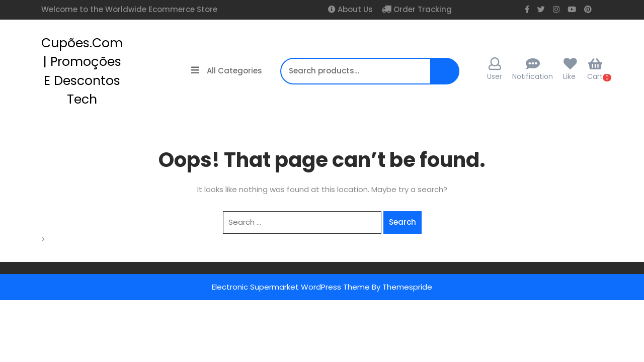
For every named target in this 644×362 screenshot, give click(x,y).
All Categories (227, 71)
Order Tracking (422, 9)
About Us (354, 9)
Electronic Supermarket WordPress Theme (291, 287)
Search (442, 76)
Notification (533, 76)
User (495, 69)
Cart (595, 69)
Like (569, 76)
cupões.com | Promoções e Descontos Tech (82, 71)
